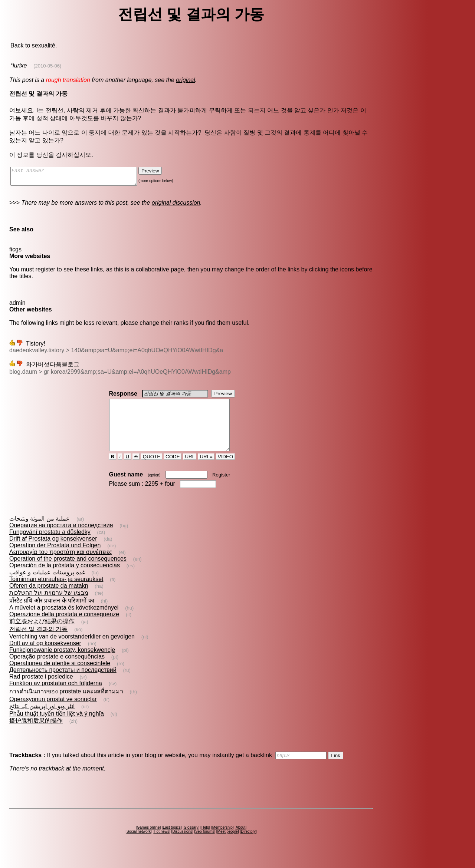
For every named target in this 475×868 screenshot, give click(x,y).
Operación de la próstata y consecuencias (65, 579)
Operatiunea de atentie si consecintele (60, 676)
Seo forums (205, 845)
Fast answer (81, 178)
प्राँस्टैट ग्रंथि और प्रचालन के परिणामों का (52, 614)
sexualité (44, 45)
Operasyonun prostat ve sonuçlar (53, 712)
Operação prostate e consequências (57, 670)
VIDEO (225, 470)
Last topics (172, 841)
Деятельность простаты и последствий (63, 683)
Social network (139, 845)
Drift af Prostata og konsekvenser (53, 552)
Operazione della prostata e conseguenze (64, 628)
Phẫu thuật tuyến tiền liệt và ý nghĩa (57, 727)
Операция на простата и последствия (61, 539)
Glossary (191, 841)
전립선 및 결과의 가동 (38, 642)
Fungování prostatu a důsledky (50, 545)
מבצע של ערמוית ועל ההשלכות (49, 606)
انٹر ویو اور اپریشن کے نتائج (42, 720)
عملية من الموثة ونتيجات (40, 532)
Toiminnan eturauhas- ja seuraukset (56, 592)
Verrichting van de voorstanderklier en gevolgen (72, 650)
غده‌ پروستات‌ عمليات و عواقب (47, 586)
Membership (222, 841)
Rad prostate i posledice (41, 690)
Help (205, 841)
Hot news (161, 845)
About (240, 841)
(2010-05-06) (47, 66)
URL (190, 470)
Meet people (228, 845)
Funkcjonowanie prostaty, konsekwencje (62, 663)
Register (221, 488)
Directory (248, 845)
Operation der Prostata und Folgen (55, 559)
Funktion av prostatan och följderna (56, 697)
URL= (206, 470)
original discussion (176, 206)
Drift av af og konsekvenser (45, 656)
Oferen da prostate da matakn (49, 599)
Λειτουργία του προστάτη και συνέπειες (61, 565)
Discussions (182, 845)
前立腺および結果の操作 (42, 635)
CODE (173, 470)
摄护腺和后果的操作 (36, 734)
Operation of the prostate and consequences (68, 572)
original (186, 80)
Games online (148, 841)
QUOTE (152, 470)
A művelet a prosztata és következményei (64, 621)
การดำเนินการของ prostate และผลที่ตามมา (66, 705)
